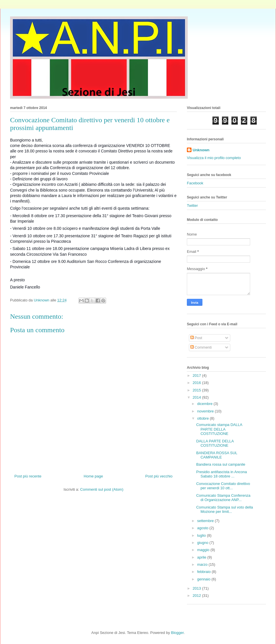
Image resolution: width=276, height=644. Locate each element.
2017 (197, 375)
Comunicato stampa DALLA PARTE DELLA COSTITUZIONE (219, 429)
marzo (203, 564)
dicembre (205, 404)
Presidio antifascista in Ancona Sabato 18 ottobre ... (221, 474)
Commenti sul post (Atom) (102, 489)
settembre (206, 521)
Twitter (192, 206)
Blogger (177, 633)
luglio (202, 535)
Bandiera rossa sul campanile (221, 464)
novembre (206, 411)
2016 (197, 383)
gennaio (204, 579)
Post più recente (28, 476)
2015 (197, 390)
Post (196, 338)
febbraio (205, 572)
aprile (202, 557)
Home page (93, 476)
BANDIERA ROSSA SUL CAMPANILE (217, 455)
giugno (203, 543)
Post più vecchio (159, 476)
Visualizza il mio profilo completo (214, 158)
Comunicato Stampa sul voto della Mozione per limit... (224, 510)
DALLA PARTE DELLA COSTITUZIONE (215, 443)
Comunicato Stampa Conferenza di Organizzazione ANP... (223, 498)
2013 (197, 588)
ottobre (204, 418)
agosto (203, 528)
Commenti (201, 347)
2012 (197, 596)
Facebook (195, 183)
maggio (204, 550)
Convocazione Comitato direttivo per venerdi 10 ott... (223, 486)
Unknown (201, 150)
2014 (197, 397)
